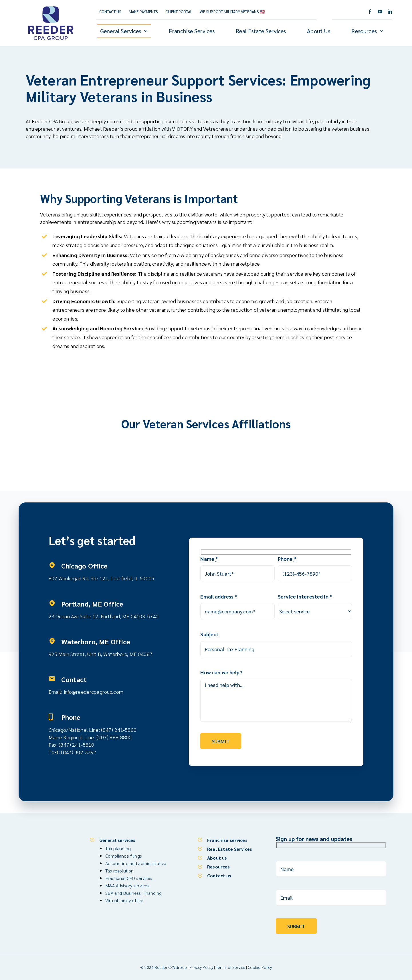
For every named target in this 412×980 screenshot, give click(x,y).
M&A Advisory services (127, 885)
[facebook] (370, 12)
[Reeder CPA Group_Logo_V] (51, 6)
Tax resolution (119, 871)
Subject (209, 634)
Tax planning (118, 848)
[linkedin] (390, 12)
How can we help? (221, 672)
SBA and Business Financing (133, 893)
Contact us (219, 875)
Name (209, 559)
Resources (218, 867)
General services (117, 840)
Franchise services (227, 840)
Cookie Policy (260, 967)
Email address (219, 596)
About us (217, 858)
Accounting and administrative (136, 863)
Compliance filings (124, 856)
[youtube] (380, 12)
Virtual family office (124, 900)
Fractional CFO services (129, 878)
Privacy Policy (201, 967)
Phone (287, 559)
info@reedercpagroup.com (94, 692)
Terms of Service (231, 967)
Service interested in (305, 596)
